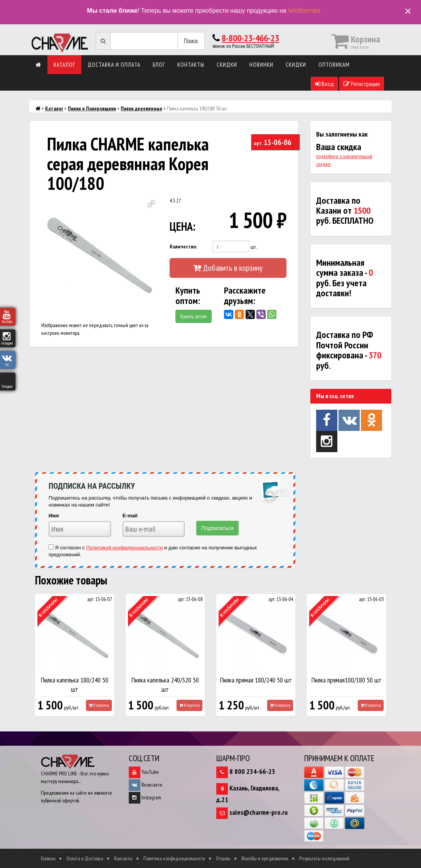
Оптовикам (334, 65)
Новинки (261, 65)
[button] (151, 204)
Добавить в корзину (228, 268)
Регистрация (362, 84)
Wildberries (304, 10)
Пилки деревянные (141, 108)
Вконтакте (146, 785)
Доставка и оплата (114, 65)
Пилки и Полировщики (92, 108)
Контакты (191, 65)
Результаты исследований (324, 858)
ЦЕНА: (183, 226)
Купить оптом (194, 316)
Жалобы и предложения (265, 858)
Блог (159, 65)
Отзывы (223, 858)
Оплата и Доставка (85, 858)
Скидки (227, 65)
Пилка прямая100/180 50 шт (347, 680)
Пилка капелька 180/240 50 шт (75, 685)
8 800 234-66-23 (252, 771)
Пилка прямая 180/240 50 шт (256, 680)
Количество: (183, 247)
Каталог (64, 65)
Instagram (145, 797)
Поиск (191, 41)
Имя (54, 516)
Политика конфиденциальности (174, 858)
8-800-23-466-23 (250, 38)
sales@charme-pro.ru (258, 812)
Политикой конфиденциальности (124, 548)
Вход (324, 84)
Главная (48, 858)
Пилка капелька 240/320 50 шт (165, 685)
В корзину (99, 705)
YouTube (144, 772)
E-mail (130, 516)
